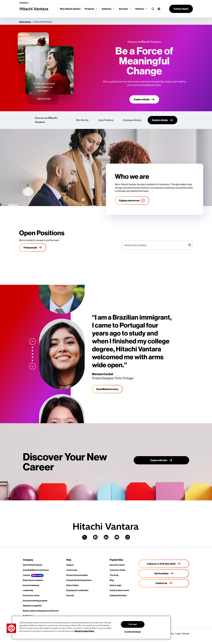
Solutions (107, 9)
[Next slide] (32, 366)
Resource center (117, 565)
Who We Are (82, 120)
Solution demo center (119, 590)
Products (90, 9)
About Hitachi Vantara (33, 565)
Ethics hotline (72, 585)
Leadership (28, 590)
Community (72, 570)
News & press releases (33, 580)
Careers (26, 575)
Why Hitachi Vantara (70, 9)
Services (123, 9)
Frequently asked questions (79, 580)
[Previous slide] (32, 341)
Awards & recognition (32, 606)
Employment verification (77, 590)
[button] (158, 9)
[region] (91, 628)
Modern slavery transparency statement (41, 611)
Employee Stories (132, 120)
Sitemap (186, 634)
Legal (178, 634)
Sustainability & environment (36, 570)
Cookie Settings (133, 632)
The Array (114, 575)
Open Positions (106, 120)
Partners (140, 9)
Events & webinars (31, 585)
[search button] (152, 9)
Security (70, 595)
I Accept (133, 624)
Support (70, 565)
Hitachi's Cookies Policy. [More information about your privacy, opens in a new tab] (84, 631)
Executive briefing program (35, 601)
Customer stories (118, 570)
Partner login (115, 585)
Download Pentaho (118, 595)
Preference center (31, 595)
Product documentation (77, 575)
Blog (112, 580)
